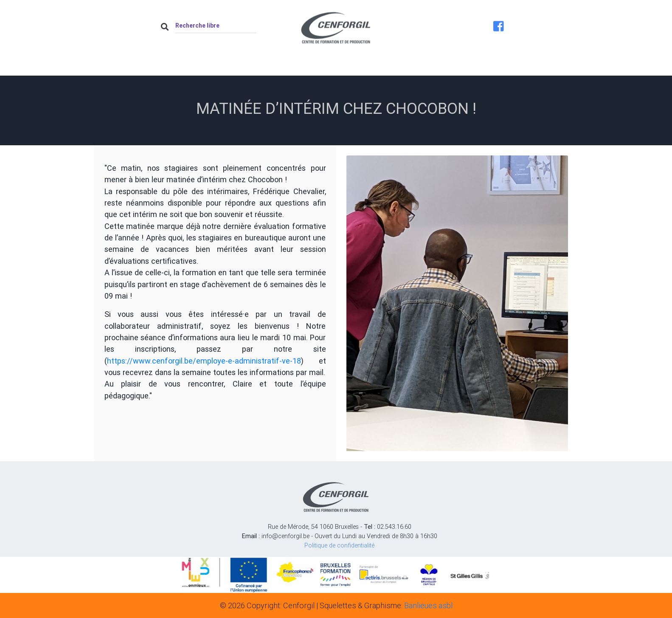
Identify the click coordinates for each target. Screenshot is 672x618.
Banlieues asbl (428, 605)
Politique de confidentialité (339, 545)
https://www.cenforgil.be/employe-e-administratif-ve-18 (204, 361)
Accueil (186, 66)
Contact (483, 66)
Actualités (301, 66)
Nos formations (373, 66)
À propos (240, 66)
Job (433, 66)
